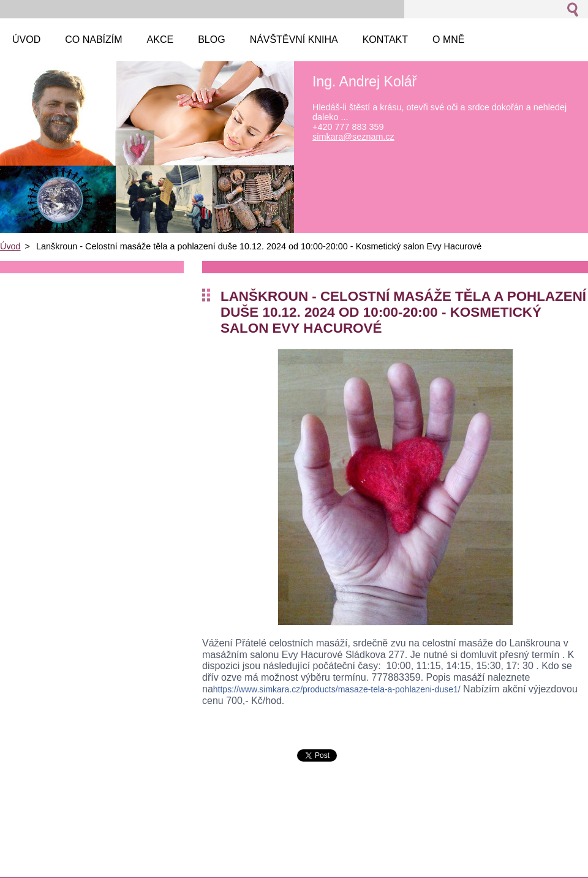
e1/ (337, 689)
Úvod (10, 246)
